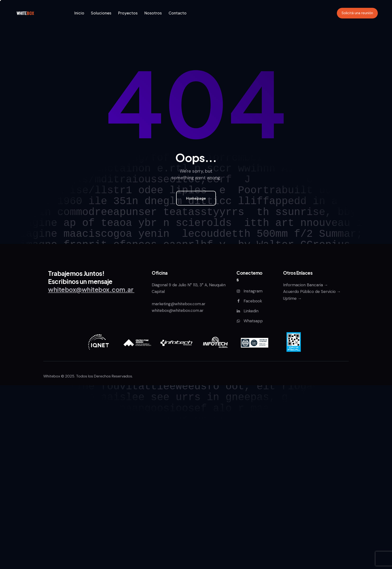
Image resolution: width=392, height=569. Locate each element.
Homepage (196, 198)
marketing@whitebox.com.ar (179, 304)
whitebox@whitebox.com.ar (178, 310)
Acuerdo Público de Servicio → (312, 291)
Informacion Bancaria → (306, 285)
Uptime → (292, 298)
